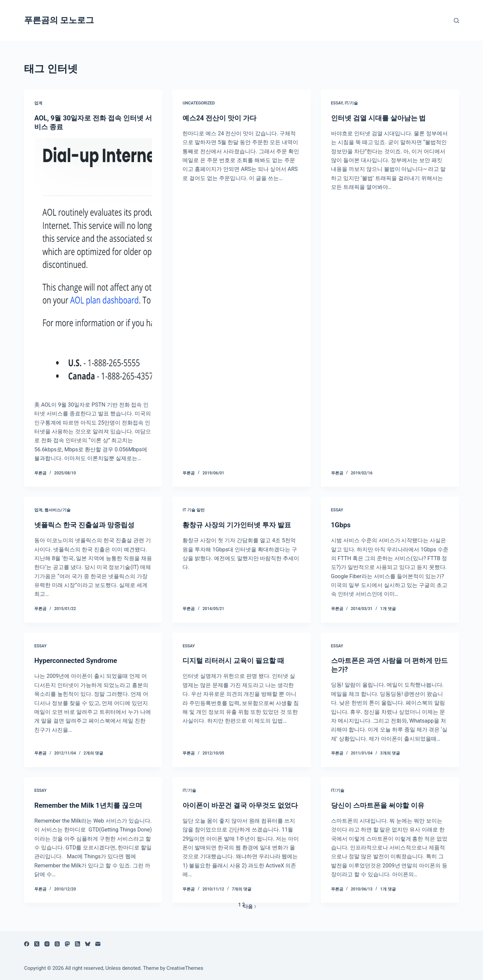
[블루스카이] (88, 944)
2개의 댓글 (93, 753)
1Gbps (341, 525)
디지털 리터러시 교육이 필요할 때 (233, 661)
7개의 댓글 (242, 889)
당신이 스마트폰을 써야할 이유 (378, 805)
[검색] (456, 21)
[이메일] (98, 944)
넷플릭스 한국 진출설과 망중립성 (84, 525)
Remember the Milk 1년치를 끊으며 (88, 805)
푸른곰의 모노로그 (59, 20)
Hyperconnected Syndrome (76, 661)
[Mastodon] (67, 944)
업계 (38, 103)
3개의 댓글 (390, 753)
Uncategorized (199, 103)
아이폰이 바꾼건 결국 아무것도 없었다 (240, 805)
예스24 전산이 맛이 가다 (219, 118)
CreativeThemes (185, 968)
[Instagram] (47, 944)
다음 (250, 906)
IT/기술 (351, 103)
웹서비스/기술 (57, 510)
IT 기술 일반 (193, 510)
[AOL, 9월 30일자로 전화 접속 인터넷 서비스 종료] (93, 266)
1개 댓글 (388, 609)
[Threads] (57, 944)
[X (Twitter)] (37, 944)
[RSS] (78, 944)
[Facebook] (27, 944)
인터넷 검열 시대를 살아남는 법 (379, 118)
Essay (337, 103)
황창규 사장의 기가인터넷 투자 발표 (237, 525)
